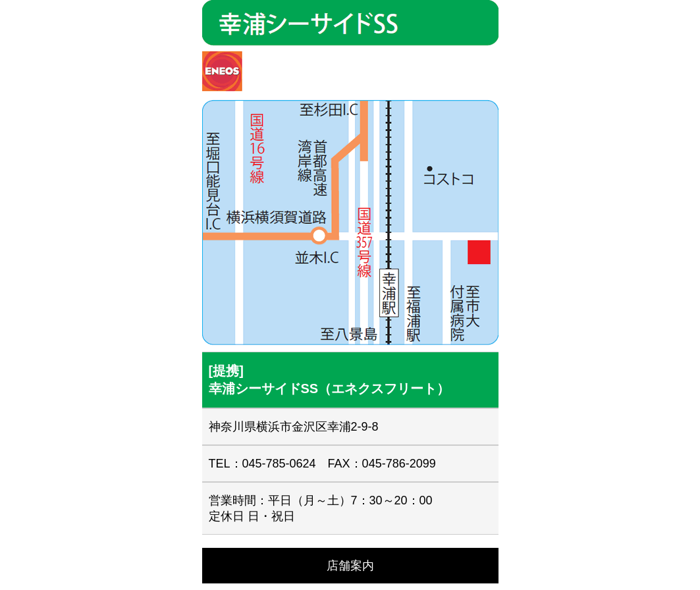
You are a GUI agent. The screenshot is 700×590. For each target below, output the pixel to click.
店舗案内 (350, 566)
